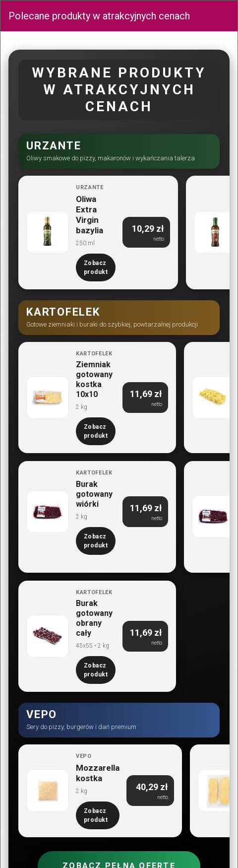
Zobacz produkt (96, 267)
